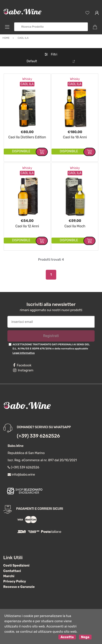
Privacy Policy (15, 581)
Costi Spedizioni (16, 565)
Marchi (9, 576)
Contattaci (12, 571)
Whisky (27, 79)
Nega (85, 637)
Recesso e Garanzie (19, 587)
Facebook (22, 365)
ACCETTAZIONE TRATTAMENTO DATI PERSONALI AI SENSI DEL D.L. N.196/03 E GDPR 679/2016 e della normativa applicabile (51, 349)
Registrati (51, 336)
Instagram (23, 370)
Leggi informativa (23, 353)
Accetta (67, 637)
